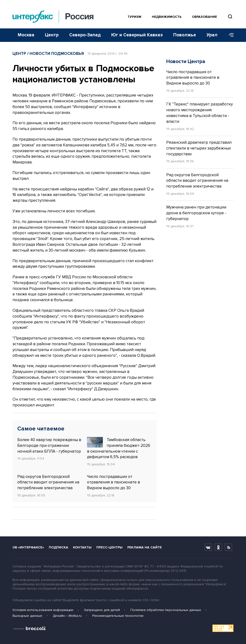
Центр (52, 35)
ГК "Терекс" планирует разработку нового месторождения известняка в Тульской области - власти (200, 113)
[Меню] (229, 35)
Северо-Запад (85, 35)
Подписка (58, 547)
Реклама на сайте (145, 547)
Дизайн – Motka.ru (67, 616)
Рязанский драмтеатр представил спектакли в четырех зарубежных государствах (199, 148)
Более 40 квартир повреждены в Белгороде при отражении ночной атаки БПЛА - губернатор (49, 446)
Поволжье (185, 35)
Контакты (82, 547)
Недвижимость (167, 17)
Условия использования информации (43, 610)
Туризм (134, 17)
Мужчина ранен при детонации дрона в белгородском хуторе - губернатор (196, 213)
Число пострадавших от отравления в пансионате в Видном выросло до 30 (114, 482)
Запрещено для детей (102, 610)
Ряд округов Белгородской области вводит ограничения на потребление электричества (48, 482)
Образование (204, 17)
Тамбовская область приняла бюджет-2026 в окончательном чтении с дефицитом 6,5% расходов (119, 448)
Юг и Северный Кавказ (137, 35)
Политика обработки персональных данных (166, 610)
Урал (212, 35)
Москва (26, 35)
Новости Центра (186, 62)
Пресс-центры (109, 547)
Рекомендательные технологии (118, 616)
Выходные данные (27, 616)
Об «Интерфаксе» (28, 547)
